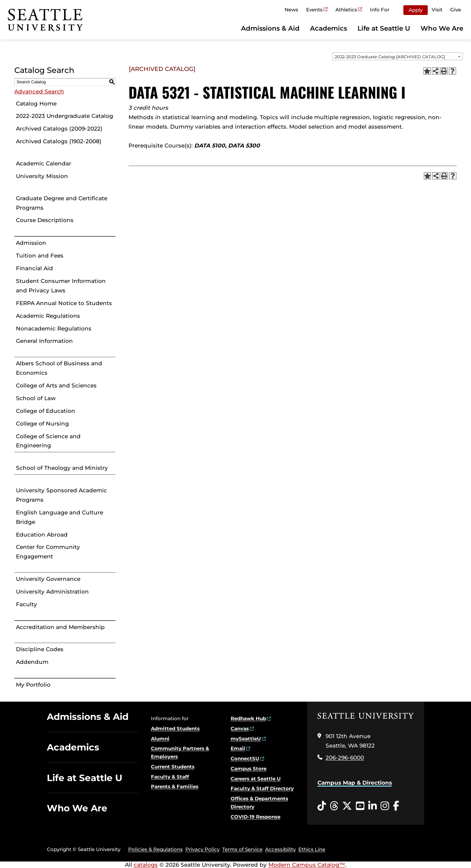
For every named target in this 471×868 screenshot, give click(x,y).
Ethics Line (312, 849)
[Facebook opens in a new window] (396, 806)
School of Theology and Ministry (62, 468)
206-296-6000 (345, 758)
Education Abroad (42, 535)
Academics (329, 28)
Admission (31, 243)
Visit (437, 10)
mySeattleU (246, 739)
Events (314, 10)
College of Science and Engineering (48, 441)
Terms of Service (242, 849)
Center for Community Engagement (48, 552)
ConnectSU (245, 758)
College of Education (46, 411)
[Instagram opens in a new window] (385, 806)
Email (238, 748)
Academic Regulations (48, 316)
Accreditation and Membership (60, 627)
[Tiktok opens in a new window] (322, 806)
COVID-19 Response (256, 817)
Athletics (346, 10)
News (291, 10)
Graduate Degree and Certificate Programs (62, 203)
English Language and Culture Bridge (60, 517)
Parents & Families (175, 786)
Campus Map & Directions (355, 783)
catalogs (146, 865)
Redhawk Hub (248, 718)
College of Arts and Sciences (56, 385)
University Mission (42, 176)
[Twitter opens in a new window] (347, 806)
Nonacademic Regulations (54, 329)
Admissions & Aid (270, 28)
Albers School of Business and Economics (59, 368)
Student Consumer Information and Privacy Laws (61, 286)
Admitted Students (175, 728)
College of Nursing (42, 424)
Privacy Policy (202, 849)
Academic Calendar (44, 163)
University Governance (48, 579)
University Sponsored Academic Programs (61, 495)
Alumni (160, 739)
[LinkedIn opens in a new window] (372, 806)
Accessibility (280, 849)
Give (456, 10)
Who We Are (442, 28)
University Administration (52, 592)
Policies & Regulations (155, 849)
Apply (416, 10)
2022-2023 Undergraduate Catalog (65, 116)
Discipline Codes (40, 649)
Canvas (240, 728)
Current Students (173, 767)
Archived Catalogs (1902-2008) (59, 141)
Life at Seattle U (384, 28)
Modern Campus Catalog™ (307, 865)
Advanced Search (39, 91)
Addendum (32, 662)
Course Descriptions (45, 220)
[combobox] (398, 56)
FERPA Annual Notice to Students (64, 303)
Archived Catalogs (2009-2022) (59, 129)
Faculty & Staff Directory (262, 788)
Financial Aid (34, 268)
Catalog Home (36, 104)
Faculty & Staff (170, 777)
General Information (44, 341)
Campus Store (249, 769)
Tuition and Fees (40, 256)
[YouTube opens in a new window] (360, 806)
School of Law (36, 398)
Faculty (27, 604)
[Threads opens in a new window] (334, 806)
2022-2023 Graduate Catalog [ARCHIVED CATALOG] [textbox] (390, 57)
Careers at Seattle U (256, 779)
